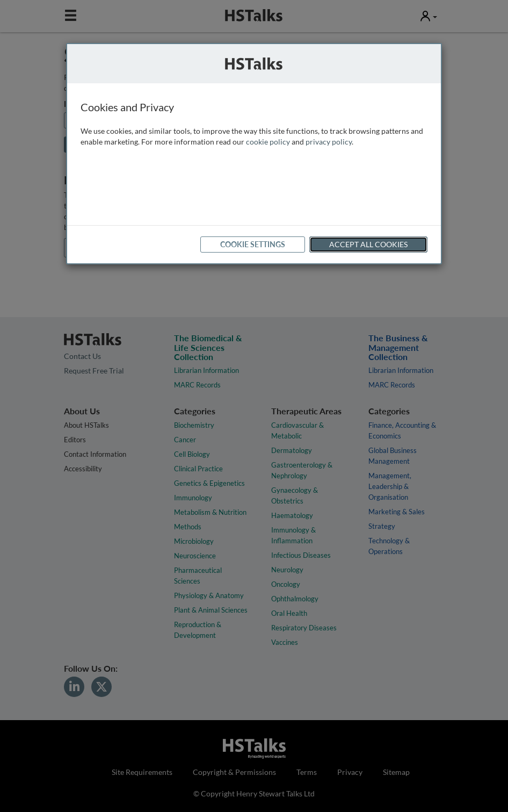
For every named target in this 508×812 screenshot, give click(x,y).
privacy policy (329, 142)
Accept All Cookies (368, 244)
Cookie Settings (253, 244)
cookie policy (268, 142)
